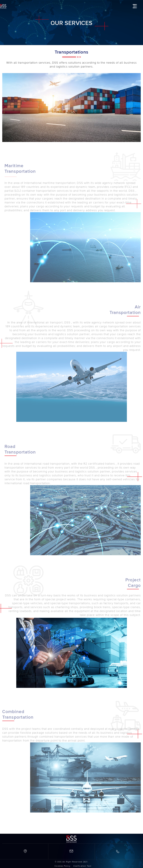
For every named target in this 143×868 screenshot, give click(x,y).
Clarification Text (82, 866)
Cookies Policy (62, 866)
